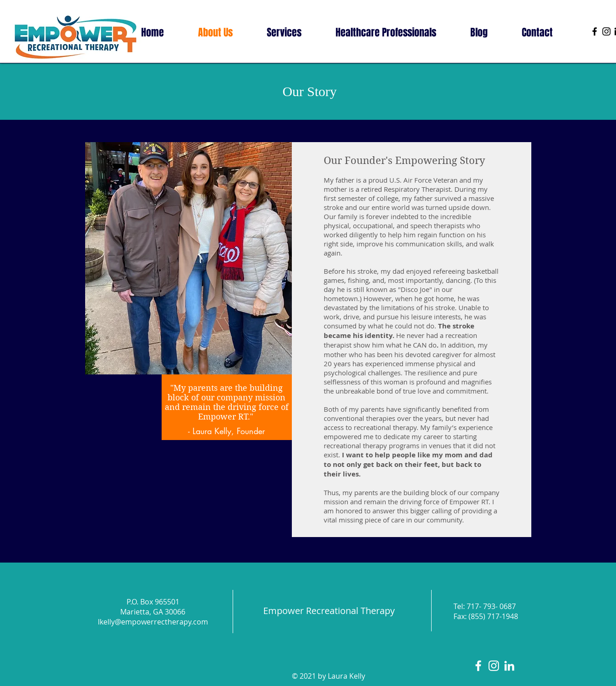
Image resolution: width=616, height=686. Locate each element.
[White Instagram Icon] (494, 666)
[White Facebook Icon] (478, 666)
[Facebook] (595, 31)
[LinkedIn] (509, 666)
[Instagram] (606, 31)
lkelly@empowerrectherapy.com (153, 622)
